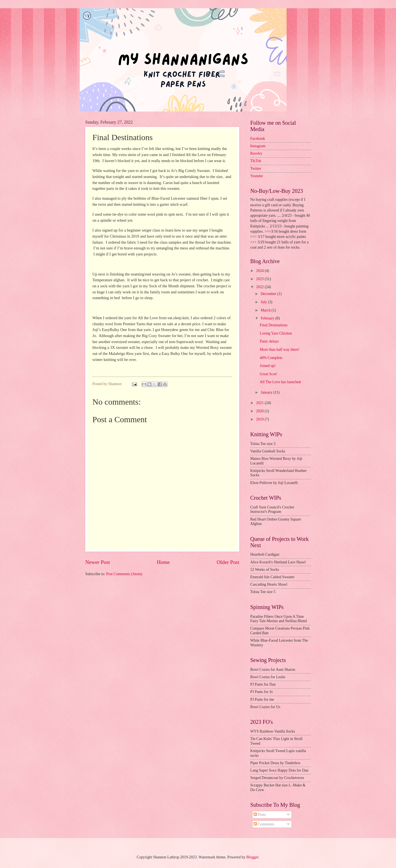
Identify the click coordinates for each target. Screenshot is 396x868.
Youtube (257, 176)
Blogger (252, 857)
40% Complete (271, 358)
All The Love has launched (280, 382)
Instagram (258, 146)
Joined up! (268, 366)
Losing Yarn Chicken (276, 333)
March (266, 310)
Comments (264, 824)
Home (163, 562)
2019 (260, 419)
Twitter (256, 169)
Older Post (228, 562)
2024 (260, 271)
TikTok (256, 161)
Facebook (258, 139)
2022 (260, 287)
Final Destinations (273, 325)
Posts (260, 815)
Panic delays (269, 341)
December (269, 294)
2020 (260, 411)
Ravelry (256, 153)
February (268, 318)
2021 (260, 403)
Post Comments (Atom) (124, 574)
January (267, 392)
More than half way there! (279, 350)
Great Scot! (268, 374)
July (264, 302)
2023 (260, 279)
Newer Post (98, 562)
